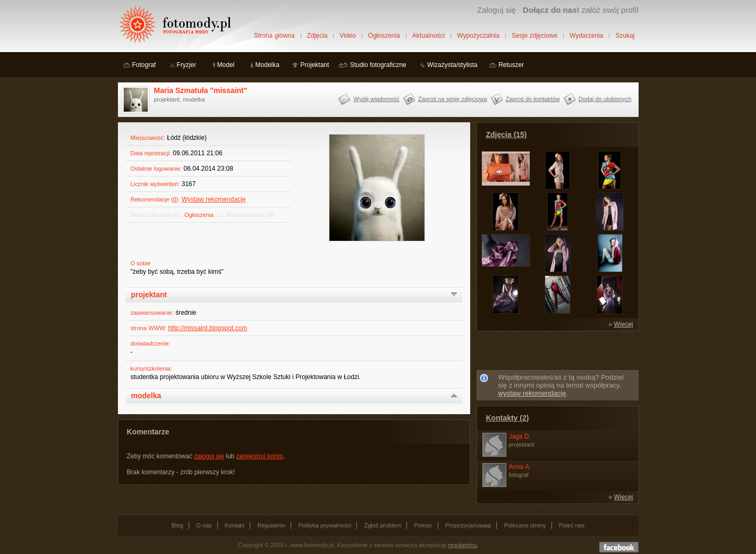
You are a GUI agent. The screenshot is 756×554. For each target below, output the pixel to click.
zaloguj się (209, 456)
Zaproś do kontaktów (533, 99)
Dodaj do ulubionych (605, 99)
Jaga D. (520, 437)
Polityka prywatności (325, 525)
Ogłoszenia (384, 36)
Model (226, 65)
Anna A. (520, 467)
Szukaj (625, 36)
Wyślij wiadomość (376, 99)
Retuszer (511, 65)
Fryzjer (187, 65)
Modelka (267, 65)
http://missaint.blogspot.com (207, 328)
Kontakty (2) (508, 418)
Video (347, 36)
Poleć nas (572, 525)
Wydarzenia (586, 36)
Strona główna (274, 36)
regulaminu (463, 545)
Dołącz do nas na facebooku (619, 547)
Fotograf (144, 65)
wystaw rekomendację (532, 393)
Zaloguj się (496, 10)
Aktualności (428, 36)
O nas (204, 525)
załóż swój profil (580, 10)
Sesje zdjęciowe (534, 36)
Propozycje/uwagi (468, 525)
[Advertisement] (557, 352)
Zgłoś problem (383, 525)
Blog (177, 525)
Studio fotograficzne (378, 65)
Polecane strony (525, 525)
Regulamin (272, 525)
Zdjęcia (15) (507, 135)
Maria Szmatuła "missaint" (201, 90)
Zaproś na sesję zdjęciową (453, 99)
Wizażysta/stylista (452, 65)
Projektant (315, 65)
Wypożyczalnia (478, 36)
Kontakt (235, 525)
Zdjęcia (317, 36)
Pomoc (423, 525)
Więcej (623, 324)
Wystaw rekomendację (214, 199)
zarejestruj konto (260, 456)
